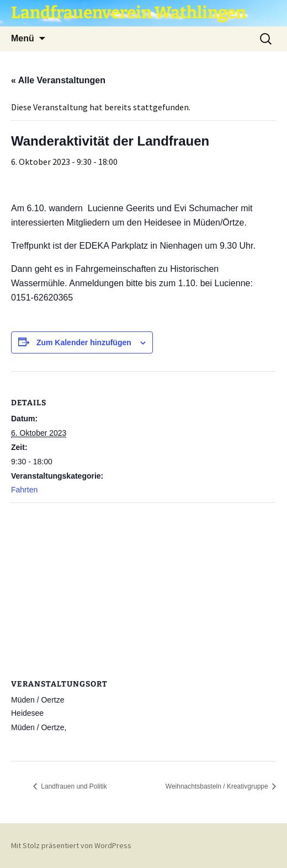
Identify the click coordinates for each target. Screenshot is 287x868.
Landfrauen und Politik (73, 786)
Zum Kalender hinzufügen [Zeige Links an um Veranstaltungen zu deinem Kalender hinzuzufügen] (84, 342)
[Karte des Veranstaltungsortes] (143, 583)
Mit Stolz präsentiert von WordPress (71, 845)
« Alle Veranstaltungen (58, 80)
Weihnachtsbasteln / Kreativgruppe (218, 786)
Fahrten (24, 490)
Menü (23, 38)
